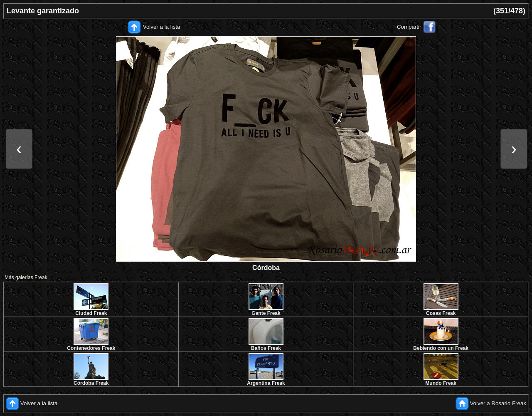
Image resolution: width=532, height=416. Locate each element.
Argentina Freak (266, 383)
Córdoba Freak (91, 383)
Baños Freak (266, 348)
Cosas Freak (441, 313)
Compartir (409, 27)
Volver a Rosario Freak (498, 403)
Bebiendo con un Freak (441, 348)
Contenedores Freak (91, 348)
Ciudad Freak (91, 313)
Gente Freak (266, 313)
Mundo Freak (441, 383)
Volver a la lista (162, 27)
